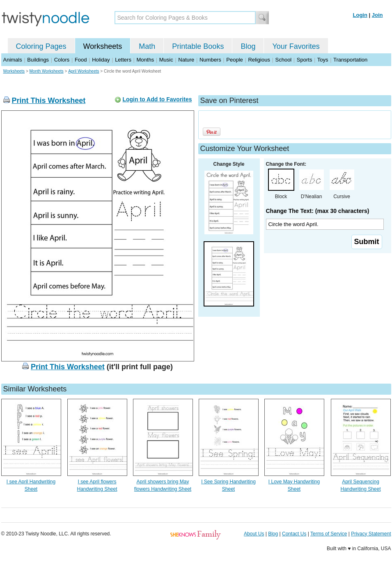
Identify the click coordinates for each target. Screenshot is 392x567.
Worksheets (103, 46)
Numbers (210, 60)
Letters (123, 60)
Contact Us (294, 534)
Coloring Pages (41, 46)
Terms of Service (329, 534)
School (284, 60)
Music (166, 60)
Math (147, 46)
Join (377, 15)
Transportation (350, 60)
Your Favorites (296, 46)
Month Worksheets (47, 71)
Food (81, 60)
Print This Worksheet (49, 101)
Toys (323, 60)
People (234, 60)
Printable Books (198, 46)
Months (146, 60)
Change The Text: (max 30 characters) (318, 211)
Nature (186, 60)
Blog (248, 46)
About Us (254, 534)
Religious (259, 60)
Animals (13, 60)
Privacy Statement (371, 534)
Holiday (101, 60)
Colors (62, 60)
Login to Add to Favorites (157, 99)
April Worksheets (84, 71)
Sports (305, 60)
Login (360, 15)
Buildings (38, 60)
